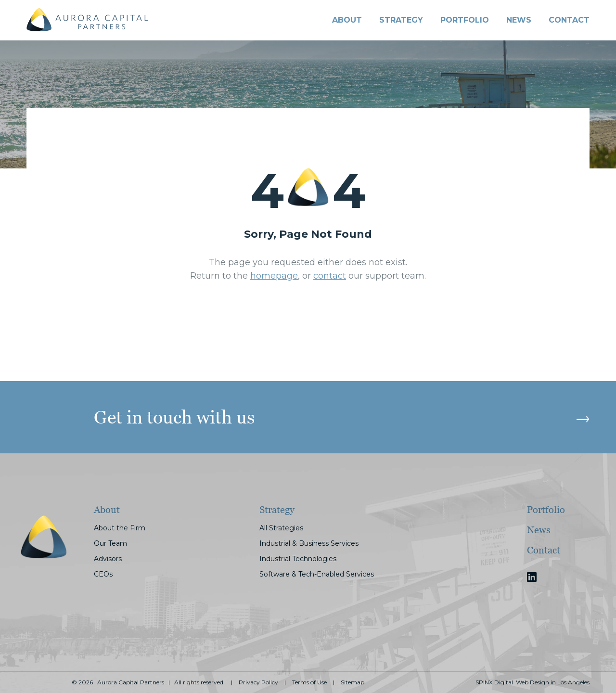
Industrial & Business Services (309, 543)
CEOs (103, 574)
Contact (544, 550)
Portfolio (546, 510)
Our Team (110, 543)
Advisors (108, 559)
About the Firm (120, 528)
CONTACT (569, 20)
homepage (274, 276)
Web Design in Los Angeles (553, 682)
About (347, 20)
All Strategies (281, 528)
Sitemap (353, 682)
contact (330, 276)
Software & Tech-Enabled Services (317, 574)
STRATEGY (401, 20)
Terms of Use (309, 682)
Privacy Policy (258, 682)
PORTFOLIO (465, 20)
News (519, 20)
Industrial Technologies (298, 559)
